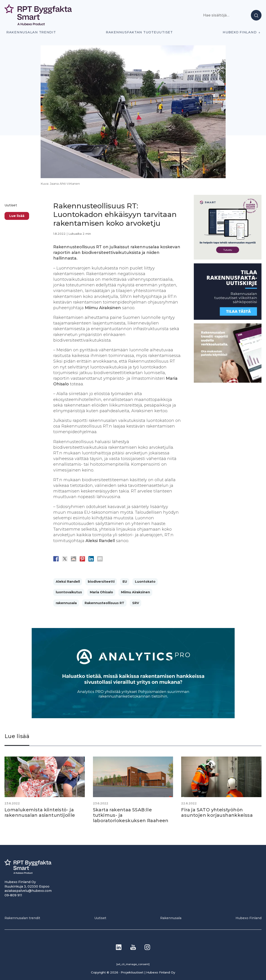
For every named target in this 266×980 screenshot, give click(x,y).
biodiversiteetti (101, 582)
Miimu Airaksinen (135, 592)
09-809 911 (13, 895)
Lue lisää (17, 216)
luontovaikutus (69, 592)
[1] (228, 319)
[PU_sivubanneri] (228, 381)
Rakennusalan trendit (31, 32)
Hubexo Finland (240, 32)
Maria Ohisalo (101, 592)
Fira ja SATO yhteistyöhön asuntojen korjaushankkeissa (217, 812)
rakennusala (66, 603)
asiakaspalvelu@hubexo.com (28, 891)
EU (125, 582)
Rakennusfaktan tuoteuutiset (139, 32)
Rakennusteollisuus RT (104, 603)
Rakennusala (171, 918)
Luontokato (145, 582)
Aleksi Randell (68, 582)
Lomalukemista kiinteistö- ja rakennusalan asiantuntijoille (40, 812)
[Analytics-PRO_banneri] (133, 717)
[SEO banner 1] (228, 258)
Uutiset (11, 205)
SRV (136, 603)
